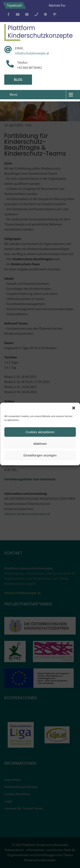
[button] (74, 408)
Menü (14, 95)
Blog (18, 80)
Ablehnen (40, 444)
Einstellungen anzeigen (40, 455)
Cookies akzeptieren (40, 432)
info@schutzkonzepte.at (32, 53)
